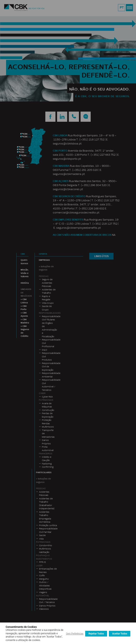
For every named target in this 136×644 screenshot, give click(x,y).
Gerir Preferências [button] (75, 634)
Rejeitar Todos (96, 634)
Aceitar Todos (120, 634)
